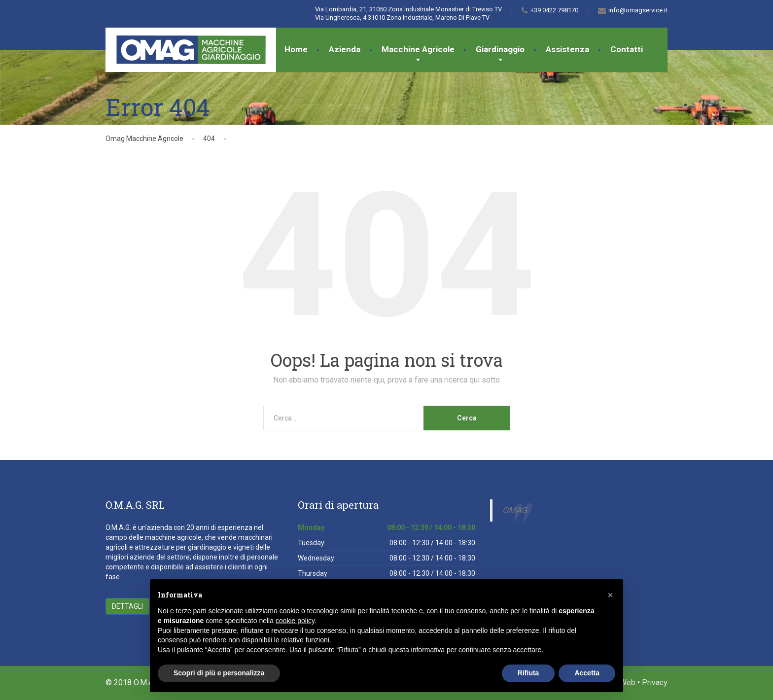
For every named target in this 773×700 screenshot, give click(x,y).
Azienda (345, 49)
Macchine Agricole (418, 49)
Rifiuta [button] (528, 673)
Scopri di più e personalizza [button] (219, 673)
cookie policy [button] (295, 621)
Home (296, 49)
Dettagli (127, 606)
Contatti (627, 49)
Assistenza (567, 49)
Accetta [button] (587, 673)
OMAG (515, 510)
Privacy (655, 682)
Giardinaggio (500, 49)
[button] (610, 595)
